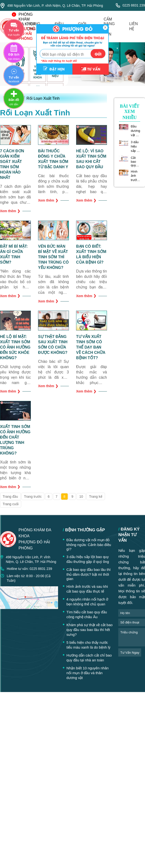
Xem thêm (10, 211)
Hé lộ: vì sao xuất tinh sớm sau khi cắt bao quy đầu (91, 159)
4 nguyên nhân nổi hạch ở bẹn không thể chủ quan (87, 602)
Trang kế (96, 497)
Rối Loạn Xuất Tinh (43, 98)
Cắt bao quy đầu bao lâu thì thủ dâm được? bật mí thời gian (135, 161)
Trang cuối (11, 504)
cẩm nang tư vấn (109, 27)
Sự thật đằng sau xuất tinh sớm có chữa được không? (53, 345)
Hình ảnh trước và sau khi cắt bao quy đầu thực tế (135, 176)
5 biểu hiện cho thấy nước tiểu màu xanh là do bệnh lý (89, 645)
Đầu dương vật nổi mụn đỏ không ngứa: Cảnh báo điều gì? (135, 131)
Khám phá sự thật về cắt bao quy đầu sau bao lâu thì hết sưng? (90, 630)
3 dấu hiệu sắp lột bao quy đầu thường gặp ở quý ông (135, 147)
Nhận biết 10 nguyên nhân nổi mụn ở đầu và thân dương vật (88, 673)
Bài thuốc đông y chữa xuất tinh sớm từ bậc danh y (53, 159)
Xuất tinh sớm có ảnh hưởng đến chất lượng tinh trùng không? (15, 440)
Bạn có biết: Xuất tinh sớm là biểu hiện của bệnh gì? (91, 254)
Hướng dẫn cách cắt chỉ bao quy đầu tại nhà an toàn (89, 658)
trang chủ (33, 26)
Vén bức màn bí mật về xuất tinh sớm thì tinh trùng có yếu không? (53, 257)
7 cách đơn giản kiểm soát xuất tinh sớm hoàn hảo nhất (12, 164)
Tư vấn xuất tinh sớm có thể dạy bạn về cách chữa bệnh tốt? (91, 347)
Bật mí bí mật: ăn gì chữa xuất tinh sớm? (14, 254)
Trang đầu (10, 497)
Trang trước (33, 497)
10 (81, 497)
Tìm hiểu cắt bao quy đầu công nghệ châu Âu (87, 614)
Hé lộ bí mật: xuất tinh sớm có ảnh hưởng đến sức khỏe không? (15, 347)
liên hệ (133, 26)
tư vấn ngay (130, 653)
